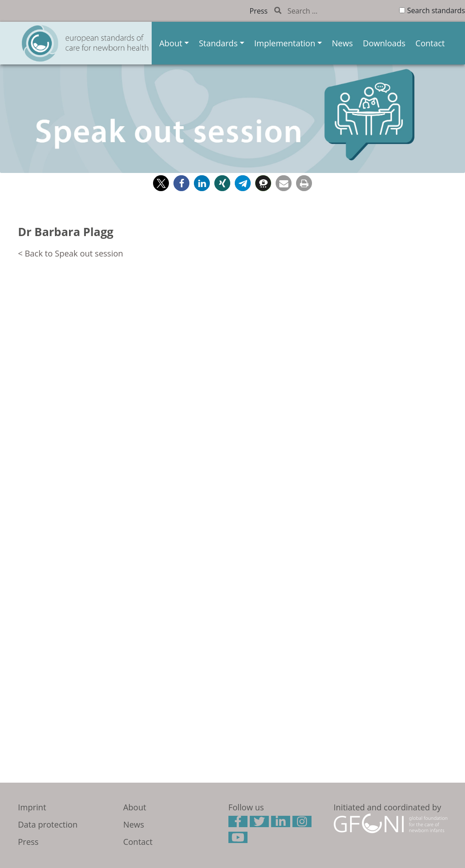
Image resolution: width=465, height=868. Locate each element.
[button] (161, 183)
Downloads (384, 43)
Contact (430, 43)
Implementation (285, 43)
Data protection (48, 824)
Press (259, 11)
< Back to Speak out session (71, 253)
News (342, 43)
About (171, 43)
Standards (218, 43)
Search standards (436, 10)
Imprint (32, 807)
